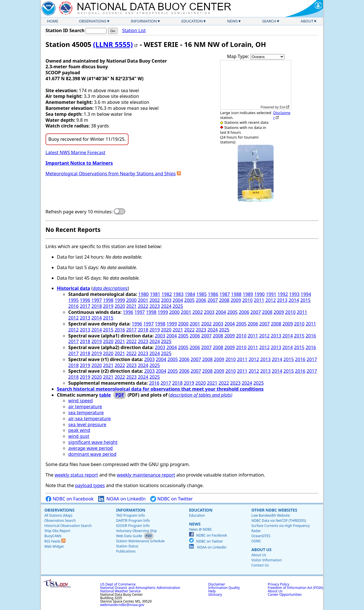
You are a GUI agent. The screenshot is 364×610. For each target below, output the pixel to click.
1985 (201, 294)
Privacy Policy (279, 584)
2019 (108, 306)
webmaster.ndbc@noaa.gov (122, 605)
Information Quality (224, 588)
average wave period (90, 448)
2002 (155, 300)
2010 (248, 300)
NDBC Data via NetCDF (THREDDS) (279, 521)
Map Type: (239, 56)
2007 (213, 300)
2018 (97, 306)
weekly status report (76, 475)
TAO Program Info (130, 515)
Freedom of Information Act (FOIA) (295, 588)
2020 (120, 306)
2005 (190, 300)
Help (212, 591)
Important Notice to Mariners (79, 163)
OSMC (256, 541)
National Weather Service (120, 591)
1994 (306, 294)
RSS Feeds (55, 541)
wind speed (80, 401)
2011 (259, 300)
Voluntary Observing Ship (136, 531)
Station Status (127, 546)
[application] (256, 85)
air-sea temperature (90, 419)
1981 (155, 294)
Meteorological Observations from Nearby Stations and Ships (111, 174)
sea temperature (86, 413)
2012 (271, 300)
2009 (236, 300)
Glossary (215, 594)
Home (53, 21)
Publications (126, 551)
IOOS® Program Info (133, 526)
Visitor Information (267, 560)
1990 (259, 294)
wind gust (79, 436)
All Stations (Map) (58, 515)
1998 (108, 300)
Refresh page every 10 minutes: (79, 212)
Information (144, 21)
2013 (282, 300)
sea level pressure (87, 424)
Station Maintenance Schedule (140, 541)
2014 (294, 300)
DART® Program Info (133, 521)
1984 (190, 294)
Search (269, 21)
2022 (143, 306)
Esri (283, 107)
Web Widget (54, 546)
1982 (167, 294)
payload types (90, 485)
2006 (201, 300)
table (105, 395)
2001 (143, 300)
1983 (178, 294)
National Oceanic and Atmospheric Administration (140, 588)
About (307, 21)
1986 (213, 294)
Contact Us (260, 565)
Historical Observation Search (68, 526)
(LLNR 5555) (113, 44)
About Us (261, 550)
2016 (74, 306)
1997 (97, 300)
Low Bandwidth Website (271, 515)
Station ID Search (65, 30)
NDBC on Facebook (70, 499)
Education (192, 21)
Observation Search (60, 521)
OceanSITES (261, 536)
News (232, 21)
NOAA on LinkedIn (122, 499)
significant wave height (93, 442)
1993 (294, 294)
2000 (132, 300)
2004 (178, 300)
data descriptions (110, 288)
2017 (85, 306)
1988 (236, 294)
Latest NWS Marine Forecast (75, 152)
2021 (132, 306)
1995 (74, 300)
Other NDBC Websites (274, 510)
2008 (224, 300)
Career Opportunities (285, 594)
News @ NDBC (201, 529)
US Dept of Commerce (118, 584)
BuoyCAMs (53, 536)
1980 (143, 294)
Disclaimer (282, 115)
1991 (271, 294)
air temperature (85, 407)
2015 (306, 300)
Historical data (74, 288)
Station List (134, 31)
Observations (92, 21)
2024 (166, 306)
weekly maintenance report (146, 475)
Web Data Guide (129, 536)
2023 (155, 306)
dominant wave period (92, 454)
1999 (120, 300)
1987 (225, 294)
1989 (248, 294)
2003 (166, 300)
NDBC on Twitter (171, 499)
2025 (178, 306)
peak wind (79, 430)
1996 (85, 300)
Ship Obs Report (57, 531)
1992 (283, 294)
